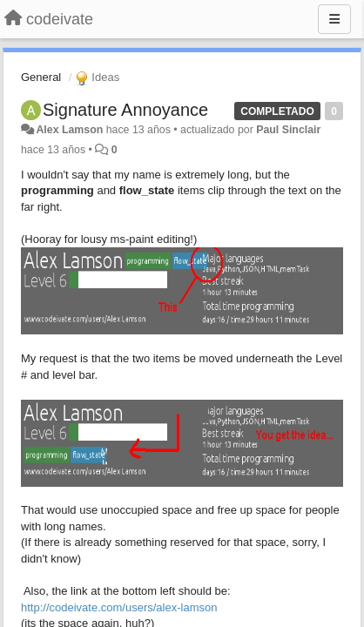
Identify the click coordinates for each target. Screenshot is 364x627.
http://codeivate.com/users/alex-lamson (119, 607)
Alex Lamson (69, 130)
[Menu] (334, 19)
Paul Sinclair (288, 130)
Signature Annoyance (125, 110)
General (41, 77)
